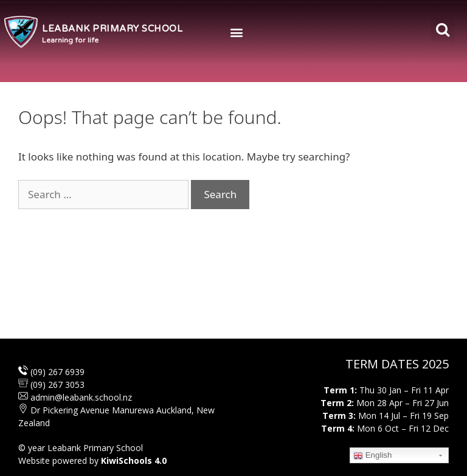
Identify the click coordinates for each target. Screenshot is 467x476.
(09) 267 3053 (57, 385)
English (372, 455)
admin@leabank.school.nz (81, 397)
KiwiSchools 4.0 (134, 460)
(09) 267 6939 (56, 372)
